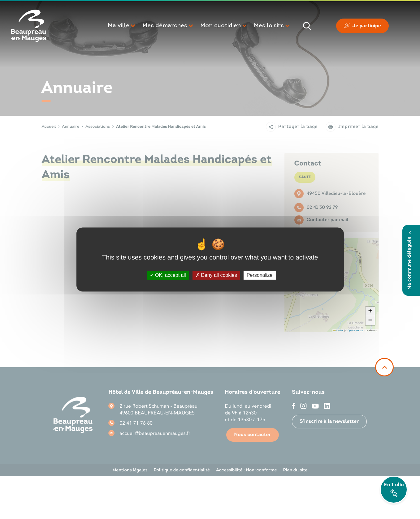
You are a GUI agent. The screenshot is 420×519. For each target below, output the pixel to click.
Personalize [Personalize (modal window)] (260, 275)
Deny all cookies (216, 275)
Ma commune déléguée (410, 260)
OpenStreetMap (356, 330)
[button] (122, 26)
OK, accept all (168, 275)
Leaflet (338, 330)
